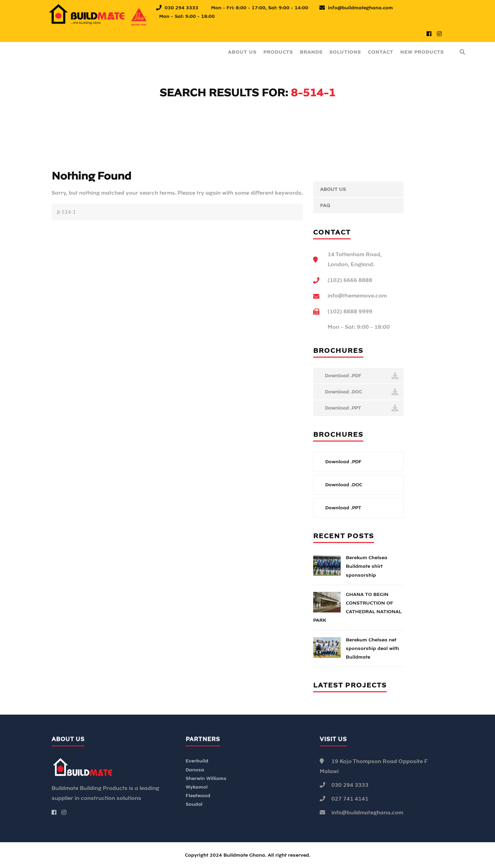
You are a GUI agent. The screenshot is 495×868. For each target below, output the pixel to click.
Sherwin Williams (206, 778)
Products (278, 52)
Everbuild (197, 761)
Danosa (195, 770)
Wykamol (197, 787)
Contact (381, 52)
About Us (242, 52)
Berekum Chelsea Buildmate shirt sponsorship (367, 566)
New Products (422, 52)
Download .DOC (361, 392)
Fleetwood (198, 796)
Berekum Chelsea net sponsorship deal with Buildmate (372, 648)
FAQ (325, 205)
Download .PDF (361, 376)
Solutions (345, 52)
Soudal (194, 804)
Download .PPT (361, 408)
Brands (311, 52)
